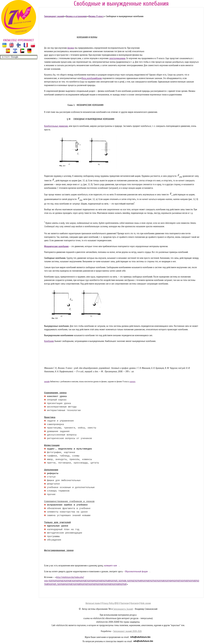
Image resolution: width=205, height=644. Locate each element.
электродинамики (117, 58)
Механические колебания (56, 246)
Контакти (135, 603)
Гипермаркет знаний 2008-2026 (127, 631)
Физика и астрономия (76, 16)
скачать (132, 382)
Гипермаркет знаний (54, 16)
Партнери (125, 603)
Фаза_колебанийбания (92, 78)
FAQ (117, 603)
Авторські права (93, 603)
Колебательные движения (56, 126)
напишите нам (110, 566)
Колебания (49, 341)
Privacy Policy (108, 603)
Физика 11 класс (96, 16)
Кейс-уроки (146, 603)
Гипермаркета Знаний (123, 609)
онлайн (47, 382)
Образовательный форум (136, 572)
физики (71, 48)
